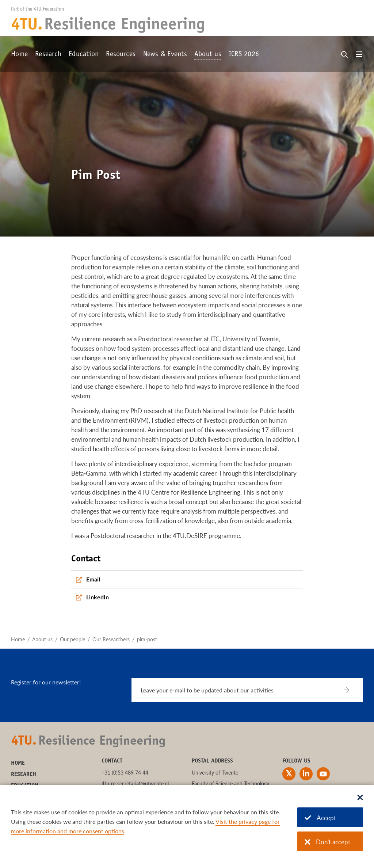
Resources (121, 55)
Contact (112, 761)
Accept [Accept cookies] (320, 818)
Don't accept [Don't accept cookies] (327, 842)
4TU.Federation (49, 9)
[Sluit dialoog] (360, 798)
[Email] (187, 579)
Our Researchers (111, 639)
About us (208, 55)
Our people (72, 639)
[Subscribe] (351, 690)
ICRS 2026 (244, 55)
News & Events (165, 55)
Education (84, 55)
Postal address (212, 761)
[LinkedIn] (187, 597)
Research (48, 55)
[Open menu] (359, 55)
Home (19, 55)
